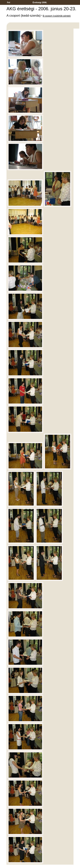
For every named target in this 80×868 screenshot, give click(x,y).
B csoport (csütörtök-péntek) (57, 16)
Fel (9, 2)
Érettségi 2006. (40, 2)
